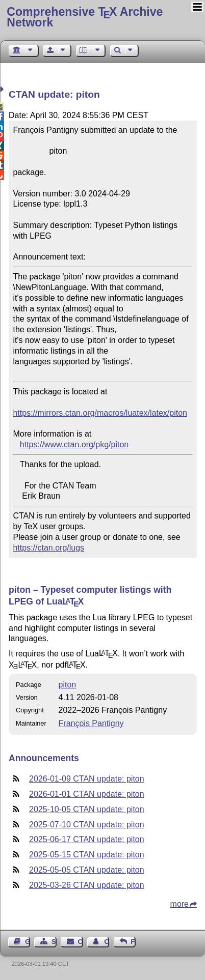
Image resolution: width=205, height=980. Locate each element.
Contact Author (107, 942)
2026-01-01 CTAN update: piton (87, 794)
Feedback (133, 942)
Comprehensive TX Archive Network (85, 17)
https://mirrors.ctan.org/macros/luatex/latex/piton (100, 413)
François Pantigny (91, 723)
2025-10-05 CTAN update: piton (87, 809)
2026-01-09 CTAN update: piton (87, 779)
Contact (81, 942)
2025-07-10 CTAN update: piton (87, 825)
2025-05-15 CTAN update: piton (87, 855)
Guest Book (28, 942)
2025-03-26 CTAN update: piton (87, 885)
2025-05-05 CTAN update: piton (87, 870)
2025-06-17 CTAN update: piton (87, 839)
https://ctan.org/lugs (48, 548)
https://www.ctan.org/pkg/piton (74, 444)
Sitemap (54, 942)
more (180, 904)
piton (68, 685)
